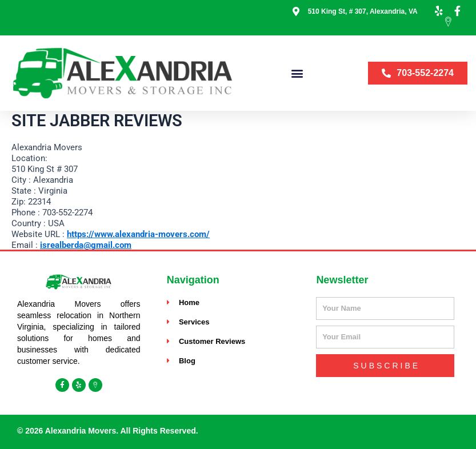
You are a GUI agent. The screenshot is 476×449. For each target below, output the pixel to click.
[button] (297, 73)
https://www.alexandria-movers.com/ (138, 234)
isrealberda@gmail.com (86, 245)
